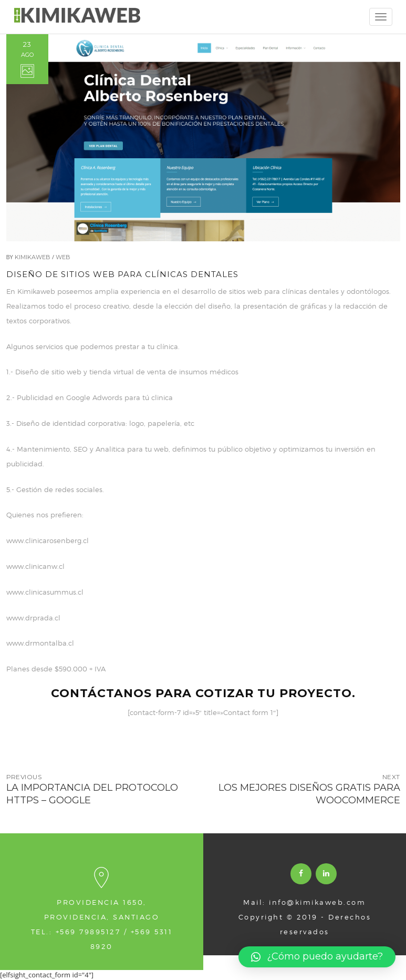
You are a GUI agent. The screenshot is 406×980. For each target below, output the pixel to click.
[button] (317, 957)
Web (63, 257)
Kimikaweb (33, 257)
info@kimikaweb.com (317, 902)
